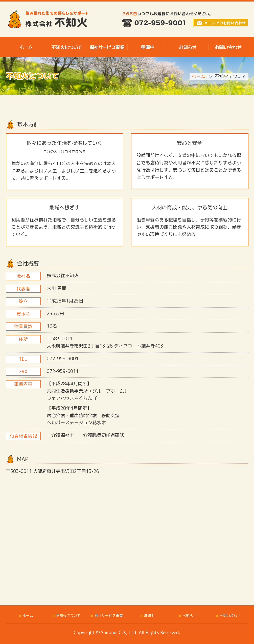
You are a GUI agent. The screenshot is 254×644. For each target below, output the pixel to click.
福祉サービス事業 (109, 616)
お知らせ (190, 616)
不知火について (68, 616)
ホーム (198, 76)
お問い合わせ (230, 616)
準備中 (149, 616)
